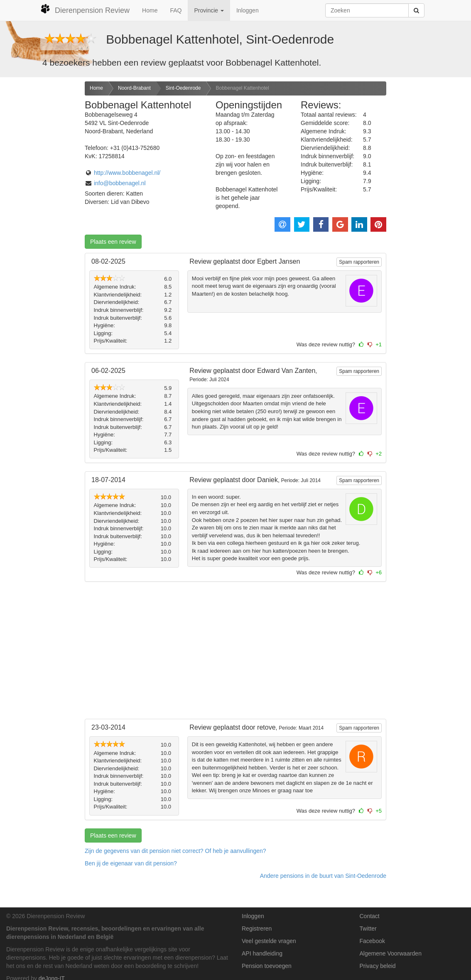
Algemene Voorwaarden (391, 953)
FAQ (176, 10)
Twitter (368, 929)
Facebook (372, 941)
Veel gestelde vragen (269, 941)
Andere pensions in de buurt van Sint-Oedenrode (323, 876)
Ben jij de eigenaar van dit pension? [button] (131, 863)
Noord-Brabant (134, 88)
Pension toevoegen (267, 966)
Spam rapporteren (359, 262)
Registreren (257, 929)
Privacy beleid (378, 966)
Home (150, 10)
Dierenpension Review (85, 9)
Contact (370, 916)
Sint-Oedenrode (183, 88)
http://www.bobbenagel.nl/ (127, 173)
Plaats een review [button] (113, 242)
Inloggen (248, 10)
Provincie (209, 10)
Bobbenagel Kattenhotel (242, 88)
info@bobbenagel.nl (120, 183)
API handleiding (262, 953)
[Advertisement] (39, 212)
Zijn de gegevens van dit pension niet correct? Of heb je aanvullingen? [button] (175, 851)
